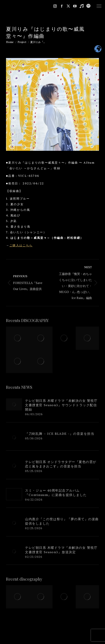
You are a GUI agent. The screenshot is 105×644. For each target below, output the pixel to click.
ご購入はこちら (21, 245)
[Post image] (14, 404)
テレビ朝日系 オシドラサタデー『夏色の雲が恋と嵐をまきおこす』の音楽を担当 (61, 464)
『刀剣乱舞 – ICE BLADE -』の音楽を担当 (60, 434)
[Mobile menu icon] (99, 6)
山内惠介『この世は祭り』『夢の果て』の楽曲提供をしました (62, 521)
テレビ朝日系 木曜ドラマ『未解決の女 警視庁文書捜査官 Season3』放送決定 (61, 550)
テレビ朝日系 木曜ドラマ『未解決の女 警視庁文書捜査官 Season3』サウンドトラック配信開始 (61, 405)
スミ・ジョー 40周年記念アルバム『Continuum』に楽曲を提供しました (56, 493)
